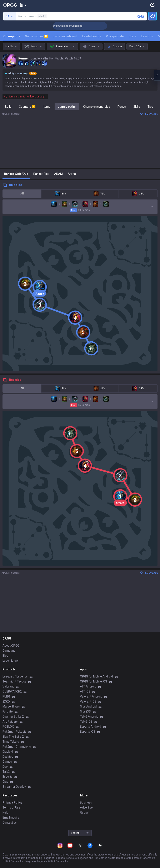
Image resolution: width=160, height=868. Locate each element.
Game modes (36, 36)
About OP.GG (11, 646)
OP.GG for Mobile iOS (94, 681)
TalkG (6, 772)
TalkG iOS (86, 722)
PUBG (6, 696)
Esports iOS (88, 732)
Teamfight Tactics (14, 681)
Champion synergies (97, 107)
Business (86, 802)
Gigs (5, 782)
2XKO (6, 701)
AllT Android (88, 686)
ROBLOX (8, 727)
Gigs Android (88, 707)
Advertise (86, 807)
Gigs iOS (85, 712)
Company (9, 651)
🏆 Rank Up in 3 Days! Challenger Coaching (73, 26)
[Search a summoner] (140, 16)
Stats (132, 36)
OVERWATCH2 (12, 691)
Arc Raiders (10, 722)
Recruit (85, 812)
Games (7, 762)
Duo (5, 767)
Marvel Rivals (11, 707)
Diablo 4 (8, 752)
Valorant (8, 686)
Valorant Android (91, 696)
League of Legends (15, 676)
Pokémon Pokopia (14, 732)
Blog (5, 656)
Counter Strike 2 (13, 717)
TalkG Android (89, 717)
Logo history (11, 661)
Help (5, 812)
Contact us (10, 823)
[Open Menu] (152, 5)
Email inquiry (11, 818)
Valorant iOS (88, 701)
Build (8, 107)
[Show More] (23, 5)
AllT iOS (85, 691)
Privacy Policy (12, 802)
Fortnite (8, 712)
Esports (7, 777)
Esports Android (91, 727)
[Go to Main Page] (10, 5)
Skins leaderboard (65, 36)
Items (47, 107)
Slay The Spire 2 (13, 737)
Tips (150, 107)
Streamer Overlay (14, 787)
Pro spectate (115, 36)
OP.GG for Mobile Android (96, 676)
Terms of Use (11, 807)
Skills (137, 107)
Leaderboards (92, 36)
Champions (12, 36)
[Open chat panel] (157, 75)
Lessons (147, 36)
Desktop (8, 757)
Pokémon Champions (17, 747)
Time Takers (11, 742)
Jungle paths (67, 107)
